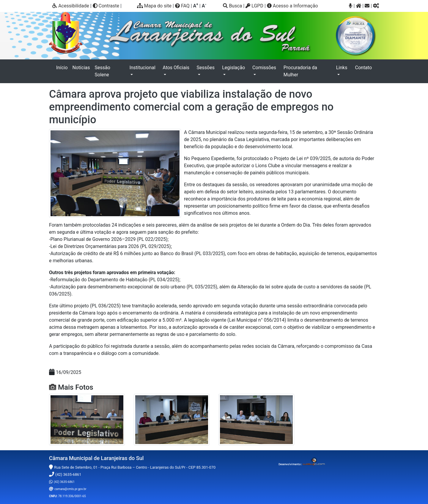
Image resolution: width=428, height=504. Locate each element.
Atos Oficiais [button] (176, 68)
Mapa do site (154, 6)
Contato (364, 68)
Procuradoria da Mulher (300, 71)
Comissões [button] (264, 68)
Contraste (106, 6)
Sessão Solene (103, 71)
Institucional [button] (142, 68)
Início (63, 67)
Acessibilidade (71, 6)
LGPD (254, 6)
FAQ (182, 6)
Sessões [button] (206, 68)
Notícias (81, 68)
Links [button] (342, 68)
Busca (232, 6)
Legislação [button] (233, 68)
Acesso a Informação (292, 6)
